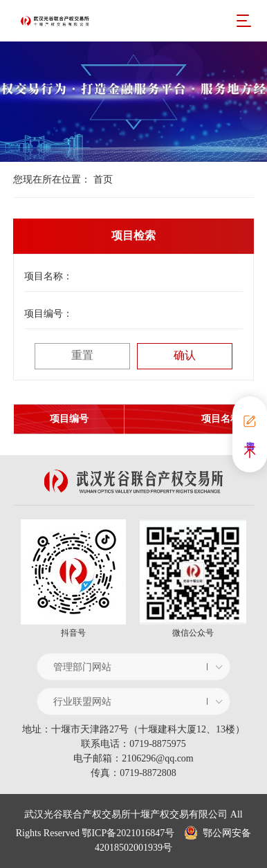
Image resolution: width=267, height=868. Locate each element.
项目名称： (48, 276)
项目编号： (48, 314)
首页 (103, 179)
